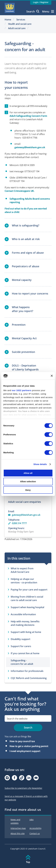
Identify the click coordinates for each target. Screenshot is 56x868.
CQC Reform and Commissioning (29, 678)
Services (21, 20)
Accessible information (23, 614)
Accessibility (35, 828)
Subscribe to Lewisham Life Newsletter (23, 788)
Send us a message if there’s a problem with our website (26, 798)
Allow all (28, 473)
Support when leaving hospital (27, 607)
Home (8, 20)
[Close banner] (52, 376)
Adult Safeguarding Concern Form (28, 116)
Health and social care (20, 24)
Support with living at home (26, 632)
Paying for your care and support (29, 590)
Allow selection (28, 481)
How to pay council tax (22, 741)
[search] (28, 718)
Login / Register (41, 2)
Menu (48, 11)
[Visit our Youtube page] (36, 779)
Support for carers (21, 646)
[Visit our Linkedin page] (29, 779)
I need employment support (25, 751)
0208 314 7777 (19, 523)
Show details (40, 464)
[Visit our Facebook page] (14, 779)
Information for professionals (27, 671)
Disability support (20, 639)
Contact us (35, 833)
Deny (28, 490)
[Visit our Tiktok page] (22, 779)
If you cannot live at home (25, 653)
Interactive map (18, 828)
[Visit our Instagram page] (7, 779)
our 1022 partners (22, 390)
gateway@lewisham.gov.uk (30, 147)
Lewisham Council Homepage (10, 8)
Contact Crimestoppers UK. (20, 191)
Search (33, 11)
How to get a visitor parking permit (29, 746)
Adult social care (17, 28)
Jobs (32, 820)
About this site (18, 833)
